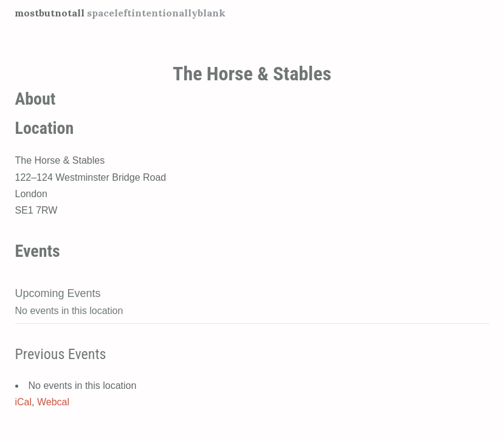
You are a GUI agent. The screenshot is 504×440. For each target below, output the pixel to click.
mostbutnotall (50, 13)
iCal (24, 402)
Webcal (53, 402)
